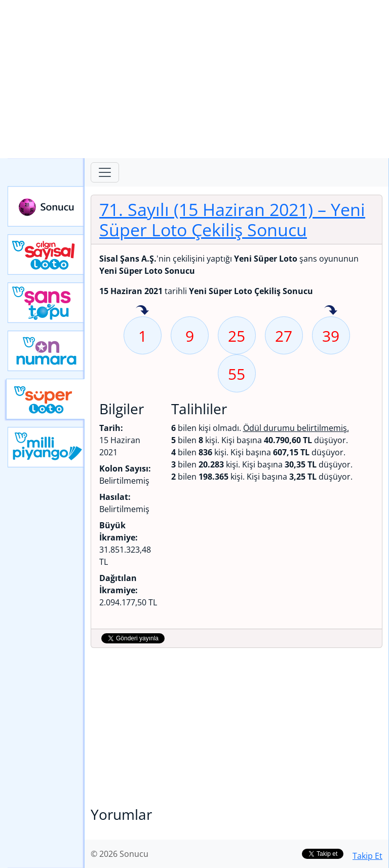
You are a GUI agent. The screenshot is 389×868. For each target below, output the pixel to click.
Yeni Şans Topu (46, 303)
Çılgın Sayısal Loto (46, 255)
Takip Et (367, 856)
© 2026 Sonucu (120, 854)
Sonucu (46, 206)
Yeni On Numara (46, 351)
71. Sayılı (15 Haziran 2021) (232, 220)
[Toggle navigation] (105, 172)
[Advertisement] (194, 79)
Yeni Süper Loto (45, 399)
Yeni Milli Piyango (46, 447)
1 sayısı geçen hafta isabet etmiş (142, 311)
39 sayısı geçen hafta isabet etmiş (331, 311)
